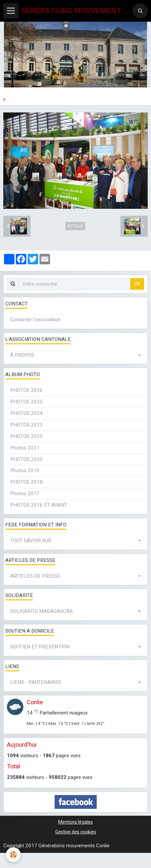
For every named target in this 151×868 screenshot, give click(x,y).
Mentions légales (75, 822)
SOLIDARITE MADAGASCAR (41, 611)
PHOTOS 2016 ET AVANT (39, 505)
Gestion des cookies (76, 832)
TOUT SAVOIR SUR (31, 541)
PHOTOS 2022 (26, 436)
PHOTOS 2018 (26, 482)
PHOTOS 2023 (26, 425)
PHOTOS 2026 (26, 390)
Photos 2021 (25, 448)
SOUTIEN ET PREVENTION (40, 647)
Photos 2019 (25, 470)
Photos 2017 (25, 494)
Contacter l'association (35, 320)
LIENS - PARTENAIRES (36, 682)
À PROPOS (22, 355)
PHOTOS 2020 (26, 459)
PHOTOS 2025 (26, 402)
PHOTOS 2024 (26, 413)
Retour (75, 226)
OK (137, 284)
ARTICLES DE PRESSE (35, 576)
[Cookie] (13, 855)
